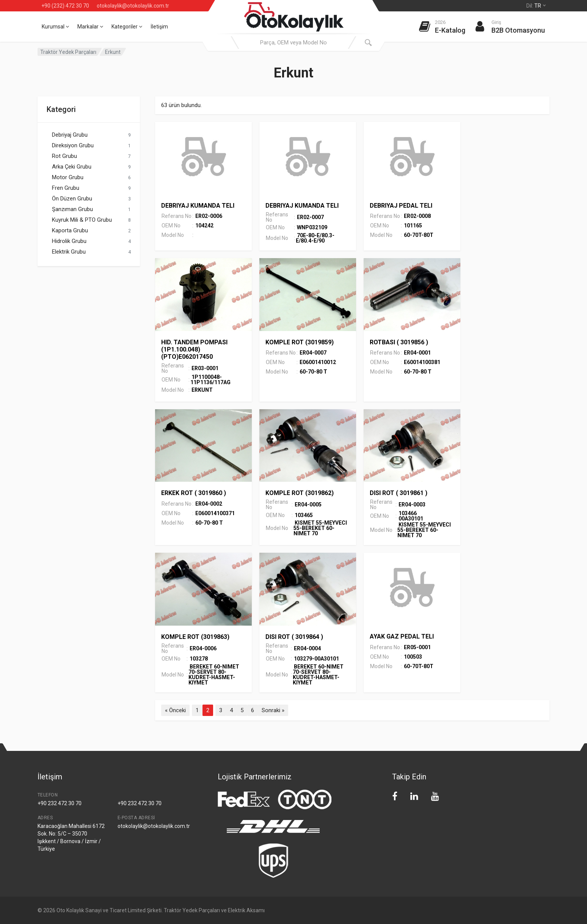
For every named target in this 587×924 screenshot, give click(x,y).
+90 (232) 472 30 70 (65, 6)
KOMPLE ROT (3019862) (300, 493)
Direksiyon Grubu (73, 145)
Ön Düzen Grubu (72, 199)
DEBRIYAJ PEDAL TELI (401, 206)
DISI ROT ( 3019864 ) (294, 637)
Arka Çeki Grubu (72, 167)
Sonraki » (273, 710)
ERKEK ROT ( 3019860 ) (194, 493)
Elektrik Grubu (69, 252)
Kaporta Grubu (70, 230)
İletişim (159, 27)
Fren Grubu (66, 188)
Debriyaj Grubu (70, 135)
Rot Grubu (64, 156)
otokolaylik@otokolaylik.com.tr (133, 6)
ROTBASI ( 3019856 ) (399, 342)
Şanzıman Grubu (72, 209)
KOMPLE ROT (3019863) (195, 637)
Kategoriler (127, 27)
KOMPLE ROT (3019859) (300, 342)
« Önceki (175, 710)
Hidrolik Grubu (69, 241)
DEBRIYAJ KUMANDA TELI (198, 206)
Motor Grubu (68, 177)
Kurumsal (55, 27)
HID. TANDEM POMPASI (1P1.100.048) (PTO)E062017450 (194, 349)
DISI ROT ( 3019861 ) (399, 493)
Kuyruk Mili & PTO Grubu (82, 220)
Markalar (90, 27)
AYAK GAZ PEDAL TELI (402, 636)
